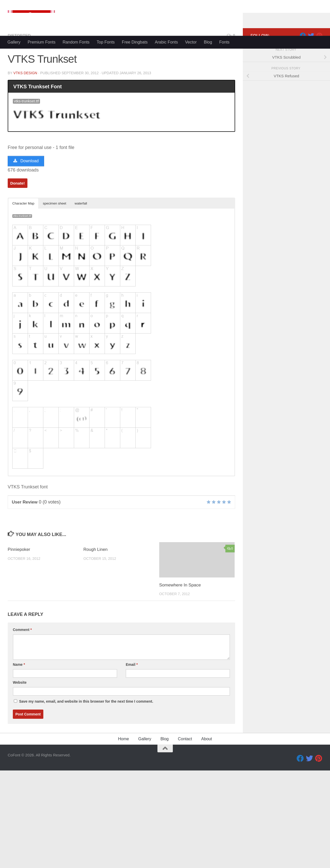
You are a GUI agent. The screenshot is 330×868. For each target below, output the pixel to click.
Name (19, 762)
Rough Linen (96, 647)
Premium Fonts (42, 119)
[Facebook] (303, 133)
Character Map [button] (23, 301)
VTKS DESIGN (25, 170)
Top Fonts (106, 119)
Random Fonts (76, 119)
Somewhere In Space (180, 683)
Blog (208, 119)
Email (132, 762)
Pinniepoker (19, 647)
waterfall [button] (81, 301)
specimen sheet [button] (54, 301)
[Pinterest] (319, 133)
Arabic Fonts (166, 119)
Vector (191, 119)
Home (123, 836)
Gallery (14, 119)
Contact (185, 836)
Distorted (19, 133)
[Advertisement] (165, 74)
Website (20, 780)
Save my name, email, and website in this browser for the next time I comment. (86, 799)
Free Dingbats (135, 119)
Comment (22, 727)
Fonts (224, 119)
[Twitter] (311, 133)
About (207, 836)
